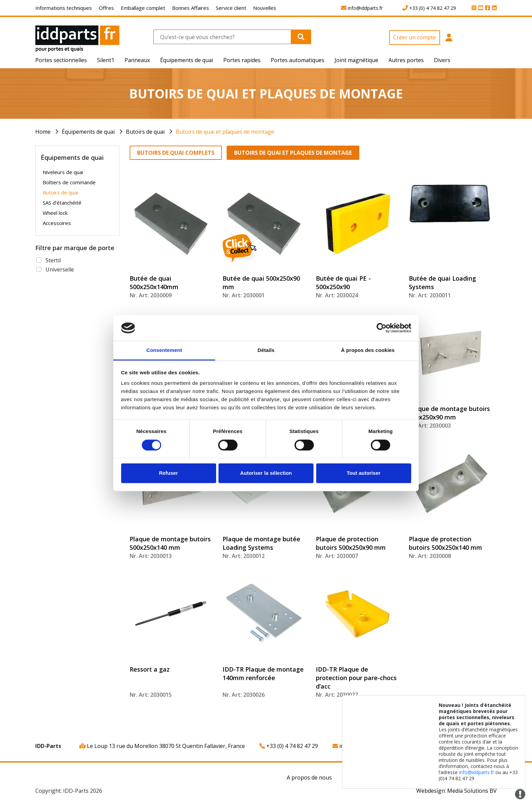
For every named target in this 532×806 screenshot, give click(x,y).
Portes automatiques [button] (298, 60)
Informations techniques (64, 8)
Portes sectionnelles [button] (61, 60)
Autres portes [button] (406, 60)
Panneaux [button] (137, 60)
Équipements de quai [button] (187, 60)
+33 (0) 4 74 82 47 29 (289, 746)
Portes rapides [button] (242, 60)
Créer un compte (415, 37)
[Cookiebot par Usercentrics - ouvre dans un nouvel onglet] (382, 328)
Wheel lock (55, 213)
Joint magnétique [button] (356, 60)
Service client (231, 8)
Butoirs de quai (145, 132)
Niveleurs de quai (63, 172)
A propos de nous (309, 777)
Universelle (60, 269)
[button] (449, 41)
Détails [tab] (266, 350)
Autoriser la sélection (266, 473)
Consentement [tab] (164, 350)
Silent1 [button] (106, 60)
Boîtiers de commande (69, 182)
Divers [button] (442, 60)
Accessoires (57, 223)
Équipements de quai (88, 132)
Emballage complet (143, 8)
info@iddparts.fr (477, 772)
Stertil (53, 260)
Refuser (169, 473)
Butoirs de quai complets (176, 153)
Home (43, 132)
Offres (106, 8)
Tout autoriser (364, 473)
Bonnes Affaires (191, 8)
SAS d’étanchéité (62, 203)
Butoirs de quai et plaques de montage (225, 132)
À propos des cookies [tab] (368, 350)
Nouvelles (265, 8)
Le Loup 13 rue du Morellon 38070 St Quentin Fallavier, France (162, 746)
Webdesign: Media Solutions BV (457, 791)
